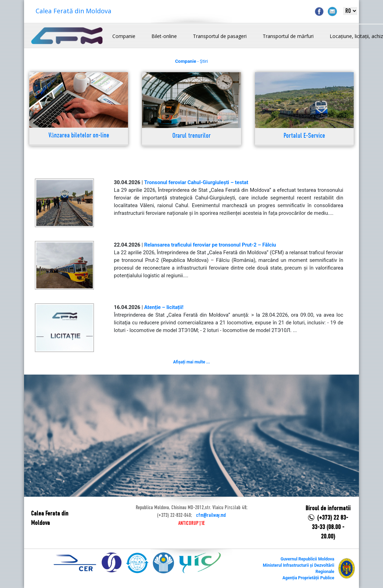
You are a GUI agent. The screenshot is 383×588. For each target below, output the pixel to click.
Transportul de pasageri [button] (220, 36)
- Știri (191, 61)
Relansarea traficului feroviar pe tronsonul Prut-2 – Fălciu (210, 245)
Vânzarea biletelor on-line (79, 136)
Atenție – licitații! (164, 307)
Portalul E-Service (304, 136)
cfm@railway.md (211, 515)
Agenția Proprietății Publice (308, 578)
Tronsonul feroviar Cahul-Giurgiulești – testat (196, 182)
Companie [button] (124, 36)
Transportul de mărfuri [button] (288, 36)
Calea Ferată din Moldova (73, 11)
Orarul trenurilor (191, 136)
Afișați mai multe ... (191, 362)
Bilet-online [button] (164, 36)
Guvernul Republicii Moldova (307, 559)
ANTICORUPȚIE (191, 523)
